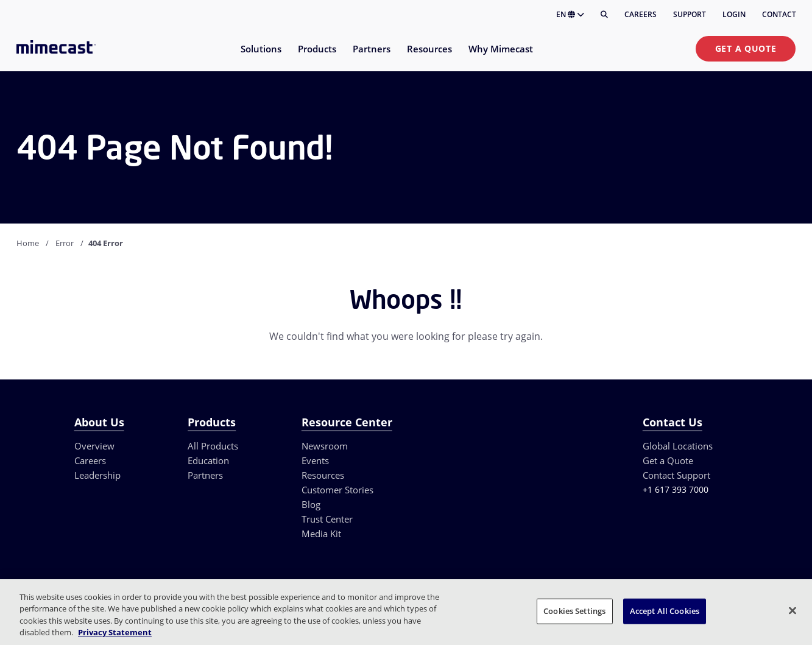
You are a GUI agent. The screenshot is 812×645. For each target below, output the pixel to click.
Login (734, 14)
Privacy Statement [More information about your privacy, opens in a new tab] (115, 632)
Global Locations (678, 446)
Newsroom (325, 446)
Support (690, 14)
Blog (311, 504)
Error (65, 243)
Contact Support (676, 475)
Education (208, 460)
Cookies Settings (574, 611)
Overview (94, 446)
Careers (641, 14)
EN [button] (570, 14)
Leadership (97, 475)
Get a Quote (746, 48)
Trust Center (327, 519)
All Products (213, 446)
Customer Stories (337, 490)
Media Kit (321, 534)
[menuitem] (260, 56)
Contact (779, 14)
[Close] (793, 610)
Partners (205, 475)
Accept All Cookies (665, 611)
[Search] (604, 15)
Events (315, 460)
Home (28, 243)
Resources (323, 475)
